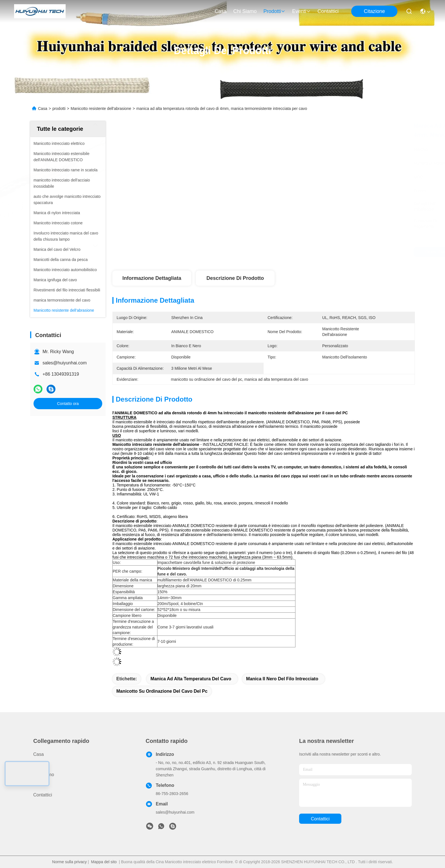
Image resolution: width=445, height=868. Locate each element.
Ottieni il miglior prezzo (313, 252)
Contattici (328, 11)
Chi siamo (245, 11)
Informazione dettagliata (152, 278)
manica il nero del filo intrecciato (282, 679)
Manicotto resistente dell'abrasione (101, 108)
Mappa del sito (104, 862)
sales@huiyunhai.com (65, 363)
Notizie (40, 785)
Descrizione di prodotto (235, 278)
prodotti (274, 11)
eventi (301, 11)
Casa (221, 11)
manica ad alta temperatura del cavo (191, 679)
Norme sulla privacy (69, 862)
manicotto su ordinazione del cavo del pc (162, 691)
